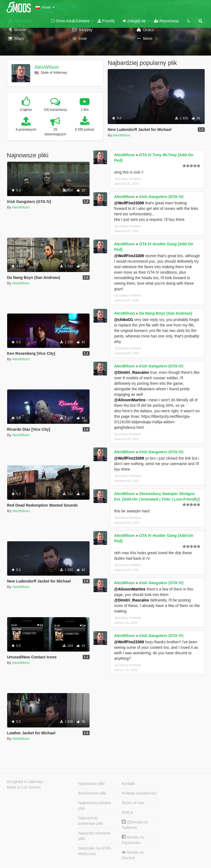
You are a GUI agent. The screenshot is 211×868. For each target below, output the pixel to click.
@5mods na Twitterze (135, 825)
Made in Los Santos (24, 787)
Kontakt (128, 784)
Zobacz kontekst (128, 179)
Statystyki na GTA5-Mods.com (95, 851)
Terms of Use (133, 803)
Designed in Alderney (25, 782)
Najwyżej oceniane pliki (94, 836)
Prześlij (106, 21)
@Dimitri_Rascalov (132, 372)
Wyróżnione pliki (92, 793)
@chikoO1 (124, 320)
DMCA (127, 812)
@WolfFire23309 (129, 203)
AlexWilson (47, 67)
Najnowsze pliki (91, 784)
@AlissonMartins (130, 400)
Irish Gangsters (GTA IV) (161, 197)
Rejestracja (166, 21)
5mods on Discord (133, 855)
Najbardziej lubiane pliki (95, 806)
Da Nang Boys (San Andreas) (166, 313)
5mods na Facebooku (133, 840)
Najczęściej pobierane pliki (91, 821)
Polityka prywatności (139, 793)
